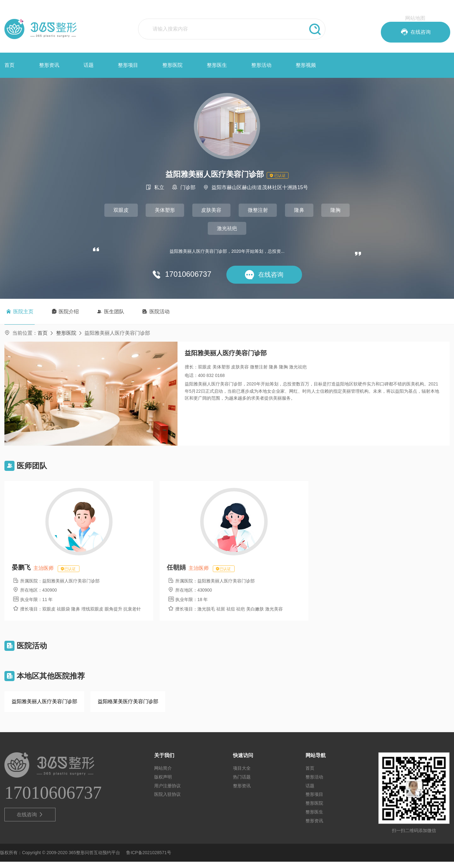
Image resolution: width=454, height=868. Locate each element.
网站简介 (163, 774)
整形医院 (172, 65)
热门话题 (242, 783)
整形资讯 (49, 65)
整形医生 (217, 65)
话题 (89, 65)
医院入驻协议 (167, 801)
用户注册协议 (167, 792)
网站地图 (415, 18)
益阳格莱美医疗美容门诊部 (128, 707)
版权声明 (163, 783)
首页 (9, 65)
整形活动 (261, 65)
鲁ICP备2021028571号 (149, 859)
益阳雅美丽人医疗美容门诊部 (44, 707)
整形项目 (128, 65)
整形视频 (306, 65)
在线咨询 (30, 821)
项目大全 (242, 774)
